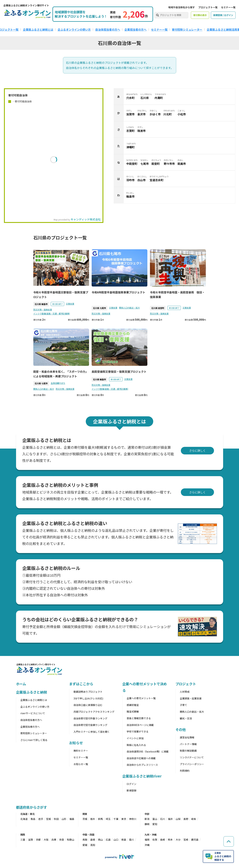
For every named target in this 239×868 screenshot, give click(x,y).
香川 (131, 840)
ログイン (131, 784)
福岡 (147, 840)
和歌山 (71, 840)
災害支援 (70, 304)
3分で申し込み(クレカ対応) (88, 698)
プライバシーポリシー (192, 764)
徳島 (124, 840)
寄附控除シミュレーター (34, 733)
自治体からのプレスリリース (142, 765)
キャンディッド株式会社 (86, 219)
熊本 (170, 840)
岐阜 (194, 819)
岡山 (100, 840)
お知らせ (76, 743)
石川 (163, 819)
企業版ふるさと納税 (31, 692)
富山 (155, 819)
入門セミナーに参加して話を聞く (92, 732)
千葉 (116, 819)
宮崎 (186, 840)
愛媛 (85, 845)
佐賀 (155, 840)
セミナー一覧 (228, 7)
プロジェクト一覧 (208, 7)
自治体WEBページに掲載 (140, 725)
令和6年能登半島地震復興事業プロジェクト (118, 292)
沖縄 (147, 845)
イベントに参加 (135, 738)
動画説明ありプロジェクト (88, 692)
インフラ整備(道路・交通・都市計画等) (52, 313)
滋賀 (31, 840)
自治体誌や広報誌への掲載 (141, 758)
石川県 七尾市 (99, 308)
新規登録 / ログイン (223, 15)
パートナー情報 (188, 744)
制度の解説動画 (188, 751)
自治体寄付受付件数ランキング (90, 718)
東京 (124, 819)
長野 (186, 819)
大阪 (46, 840)
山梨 (178, 819)
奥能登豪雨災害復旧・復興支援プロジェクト (119, 372)
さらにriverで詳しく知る (34, 740)
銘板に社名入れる (136, 745)
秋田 (56, 819)
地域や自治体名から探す (182, 7)
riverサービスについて (33, 713)
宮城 (48, 819)
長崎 (163, 840)
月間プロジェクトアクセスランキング (94, 712)
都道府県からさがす (31, 807)
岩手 (41, 819)
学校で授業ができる (138, 731)
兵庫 (54, 840)
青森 (33, 819)
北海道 (24, 819)
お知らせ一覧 (81, 764)
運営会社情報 (187, 737)
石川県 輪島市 (41, 304)
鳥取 (85, 840)
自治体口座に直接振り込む (88, 705)
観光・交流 (186, 718)
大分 (178, 840)
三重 (23, 840)
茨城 (85, 819)
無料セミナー (81, 751)
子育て (183, 705)
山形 (64, 819)
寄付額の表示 (200, 15)
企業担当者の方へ (135, 29)
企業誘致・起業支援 (191, 698)
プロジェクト (186, 684)
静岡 (147, 824)
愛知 (155, 824)
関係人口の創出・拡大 (129, 308)
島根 (93, 840)
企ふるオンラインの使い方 (74, 29)
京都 (38, 840)
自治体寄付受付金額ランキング (90, 725)
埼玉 (108, 819)
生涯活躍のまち (58, 383)
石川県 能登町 (158, 308)
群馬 (100, 819)
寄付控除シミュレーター (187, 29)
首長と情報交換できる (139, 718)
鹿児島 (195, 840)
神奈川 (133, 819)
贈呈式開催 (133, 711)
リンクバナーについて (192, 757)
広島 (108, 840)
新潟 (147, 819)
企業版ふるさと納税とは (38, 29)
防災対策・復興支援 (43, 310)
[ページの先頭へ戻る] (229, 841)
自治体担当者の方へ (108, 29)
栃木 (93, 819)
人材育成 (185, 692)
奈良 (62, 840)
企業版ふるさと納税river (142, 776)
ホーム (21, 684)
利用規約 (185, 771)
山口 (116, 840)
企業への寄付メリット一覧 (141, 698)
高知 (93, 845)
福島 (72, 819)
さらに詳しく (197, 450)
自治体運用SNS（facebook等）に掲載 (148, 751)
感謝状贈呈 (133, 705)
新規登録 (131, 790)
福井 (170, 819)
